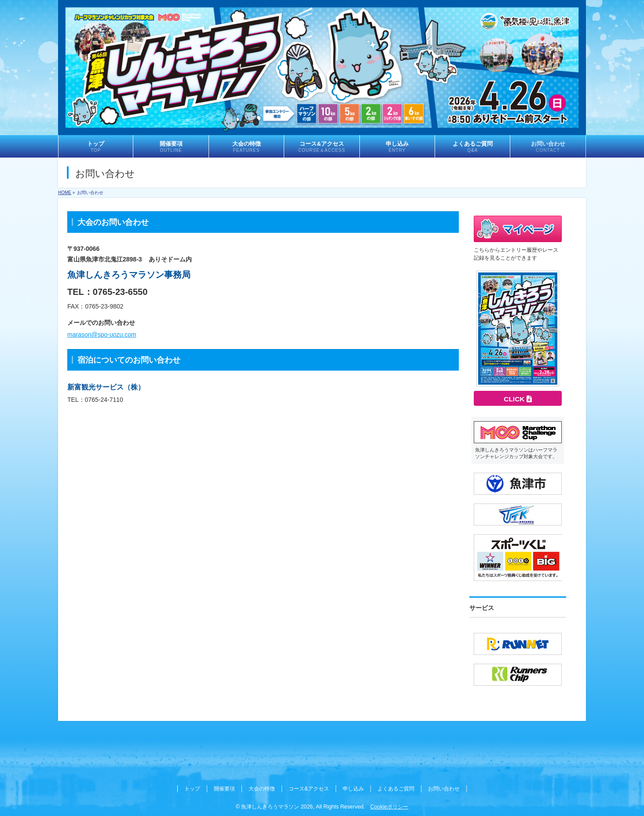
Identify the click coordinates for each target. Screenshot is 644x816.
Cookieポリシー (389, 807)
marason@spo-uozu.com (102, 334)
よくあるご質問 (396, 789)
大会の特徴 (262, 789)
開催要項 (224, 789)
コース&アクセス (309, 789)
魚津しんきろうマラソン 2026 (277, 807)
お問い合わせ (444, 789)
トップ (192, 789)
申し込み (353, 789)
